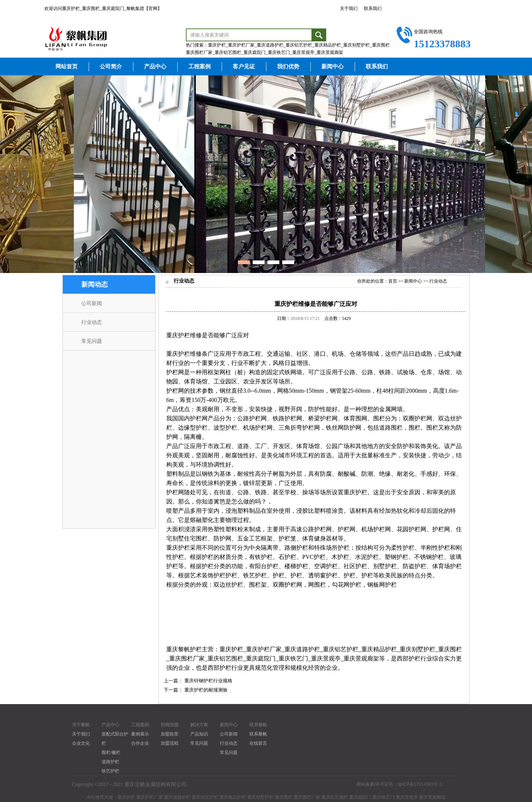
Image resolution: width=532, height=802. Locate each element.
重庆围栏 (450, 649)
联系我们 (373, 8)
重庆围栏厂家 (187, 658)
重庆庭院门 (261, 658)
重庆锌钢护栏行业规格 (208, 681)
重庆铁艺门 (293, 658)
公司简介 (111, 66)
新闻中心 (332, 66)
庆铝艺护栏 (344, 649)
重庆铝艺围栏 (225, 658)
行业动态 (92, 322)
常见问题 (92, 341)
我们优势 (288, 66)
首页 (393, 281)
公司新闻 (92, 303)
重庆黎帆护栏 (184, 649)
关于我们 (349, 8)
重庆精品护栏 (379, 649)
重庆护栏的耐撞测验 (206, 690)
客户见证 (244, 66)
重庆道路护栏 (302, 649)
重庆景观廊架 (361, 658)
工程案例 (199, 66)
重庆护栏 (178, 335)
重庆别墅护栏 (417, 649)
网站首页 (66, 66)
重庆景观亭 (326, 658)
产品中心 (155, 66)
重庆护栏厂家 (264, 649)
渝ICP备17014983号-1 (420, 784)
